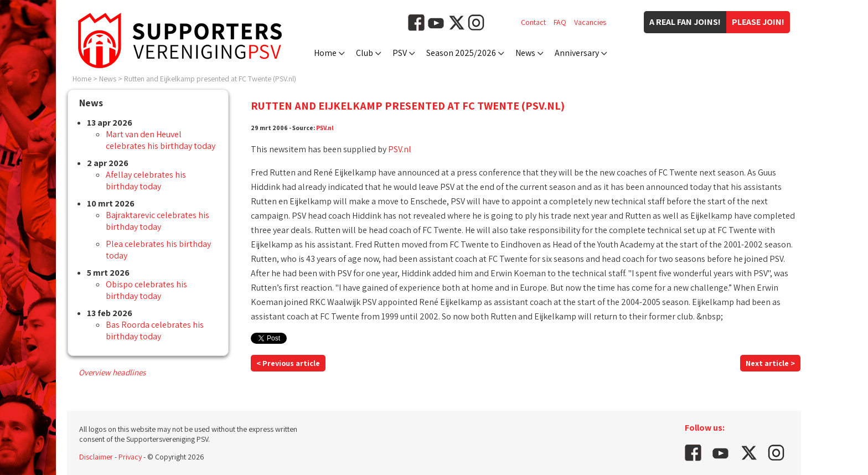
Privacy (130, 457)
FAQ (560, 22)
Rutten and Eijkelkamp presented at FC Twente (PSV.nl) (210, 79)
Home (325, 53)
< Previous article (288, 363)
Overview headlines (112, 372)
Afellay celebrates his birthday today (146, 180)
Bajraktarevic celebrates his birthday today (157, 221)
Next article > (770, 363)
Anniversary (577, 53)
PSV (400, 53)
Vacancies (590, 22)
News (525, 53)
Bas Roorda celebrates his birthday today (155, 331)
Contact (533, 22)
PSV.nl (325, 128)
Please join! (758, 22)
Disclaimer (96, 457)
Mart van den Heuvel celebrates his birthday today (161, 140)
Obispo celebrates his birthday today (146, 290)
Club (365, 53)
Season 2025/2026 (461, 53)
